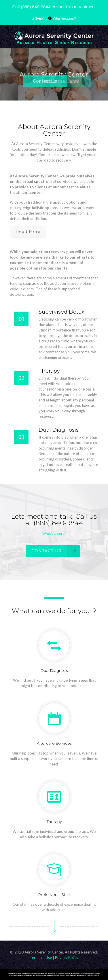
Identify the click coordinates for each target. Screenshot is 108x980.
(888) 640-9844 (36, 7)
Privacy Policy (67, 958)
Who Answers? (65, 19)
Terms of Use (41, 958)
